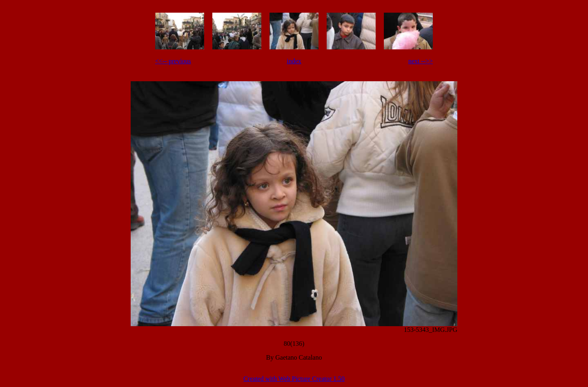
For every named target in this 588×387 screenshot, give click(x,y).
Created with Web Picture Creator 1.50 (294, 379)
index (294, 61)
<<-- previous (173, 61)
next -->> (421, 61)
